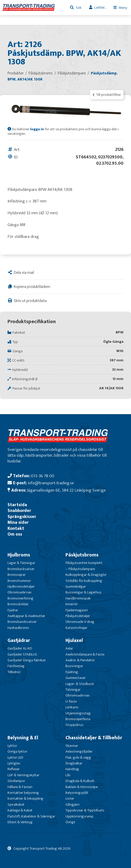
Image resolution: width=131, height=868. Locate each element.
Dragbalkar (74, 763)
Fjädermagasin (77, 610)
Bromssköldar (18, 604)
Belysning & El (23, 738)
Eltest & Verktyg (20, 822)
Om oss (15, 534)
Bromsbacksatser (21, 569)
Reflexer (14, 769)
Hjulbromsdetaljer (21, 587)
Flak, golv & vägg (78, 757)
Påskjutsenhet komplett (84, 563)
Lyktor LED (15, 757)
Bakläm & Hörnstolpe (82, 787)
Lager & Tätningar (21, 563)
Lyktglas (14, 763)
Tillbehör (14, 672)
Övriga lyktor (17, 751)
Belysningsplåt (77, 793)
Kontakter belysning (23, 793)
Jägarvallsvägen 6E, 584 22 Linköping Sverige (66, 490)
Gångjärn (73, 805)
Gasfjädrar (19, 640)
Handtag (72, 769)
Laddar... (100, 7)
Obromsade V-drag (80, 622)
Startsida (17, 505)
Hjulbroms (19, 555)
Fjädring (72, 672)
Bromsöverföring (20, 598)
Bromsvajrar (17, 575)
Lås (68, 775)
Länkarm (72, 707)
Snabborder (19, 511)
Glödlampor (16, 781)
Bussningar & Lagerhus (83, 592)
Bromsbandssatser (22, 622)
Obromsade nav (19, 592)
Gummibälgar (76, 587)
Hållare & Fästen (20, 787)
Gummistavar (76, 678)
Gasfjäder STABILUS (22, 654)
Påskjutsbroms (82, 555)
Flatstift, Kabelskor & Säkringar (31, 816)
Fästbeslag (16, 666)
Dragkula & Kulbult (80, 781)
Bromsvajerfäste (78, 719)
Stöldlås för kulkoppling (84, 581)
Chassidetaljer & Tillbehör (94, 738)
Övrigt (70, 822)
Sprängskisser (22, 517)
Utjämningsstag (78, 713)
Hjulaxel (74, 640)
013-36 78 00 (43, 476)
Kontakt (16, 528)
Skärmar (72, 746)
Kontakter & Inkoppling (25, 798)
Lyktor (12, 746)
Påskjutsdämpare (82, 569)
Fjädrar (13, 610)
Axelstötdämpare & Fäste (85, 654)
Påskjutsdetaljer (78, 616)
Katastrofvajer (76, 628)
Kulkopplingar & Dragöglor (86, 575)
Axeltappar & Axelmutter (26, 616)
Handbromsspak (78, 598)
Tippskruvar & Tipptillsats (85, 810)
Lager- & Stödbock (80, 684)
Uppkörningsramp (79, 816)
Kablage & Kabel (20, 810)
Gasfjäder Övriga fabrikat (27, 660)
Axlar (69, 648)
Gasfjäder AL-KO (20, 648)
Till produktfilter (107, 95)
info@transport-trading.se (51, 483)
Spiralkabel (16, 805)
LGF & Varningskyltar (23, 775)
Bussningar (74, 666)
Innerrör (72, 604)
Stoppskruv (74, 725)
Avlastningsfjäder (79, 751)
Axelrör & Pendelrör (80, 660)
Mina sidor (18, 522)
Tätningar (73, 690)
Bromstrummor (19, 581)
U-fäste (71, 701)
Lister (70, 798)
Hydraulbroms (18, 628)
